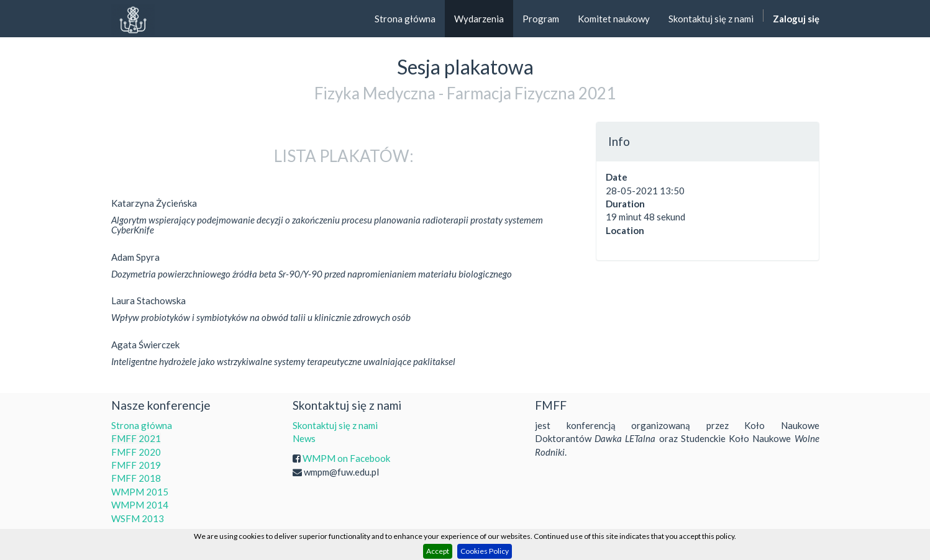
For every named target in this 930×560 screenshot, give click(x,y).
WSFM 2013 (138, 518)
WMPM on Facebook (346, 458)
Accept (438, 551)
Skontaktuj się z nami (335, 425)
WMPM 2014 (140, 505)
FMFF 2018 (136, 478)
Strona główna (142, 425)
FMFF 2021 (136, 438)
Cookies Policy (485, 551)
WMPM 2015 (140, 492)
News (304, 438)
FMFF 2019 (136, 465)
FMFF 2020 (136, 452)
